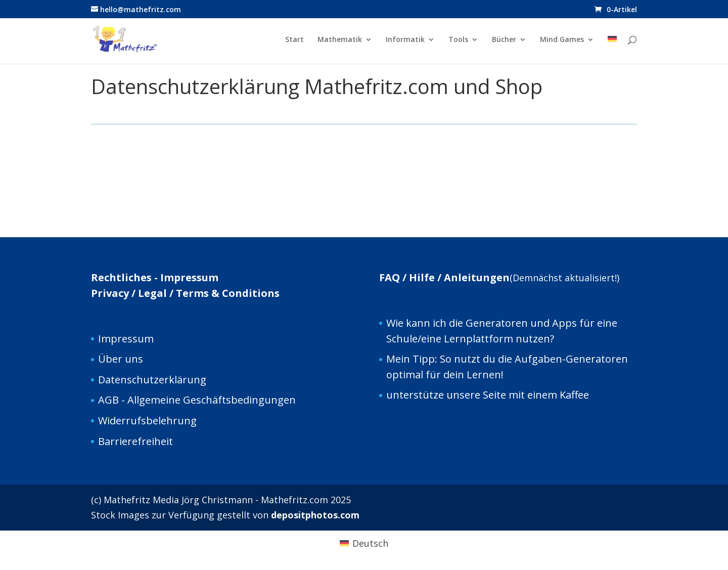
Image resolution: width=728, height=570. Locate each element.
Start (294, 40)
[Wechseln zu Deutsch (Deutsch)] (364, 543)
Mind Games (562, 40)
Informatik (405, 40)
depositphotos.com (315, 515)
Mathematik (340, 40)
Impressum (126, 339)
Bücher (504, 40)
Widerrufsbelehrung (147, 421)
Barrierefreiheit (135, 441)
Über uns (121, 359)
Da (104, 380)
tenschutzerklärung (158, 380)
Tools (458, 40)
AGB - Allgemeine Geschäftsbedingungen (197, 400)
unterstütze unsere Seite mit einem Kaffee (488, 395)
